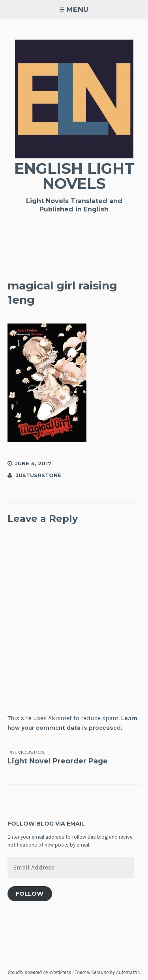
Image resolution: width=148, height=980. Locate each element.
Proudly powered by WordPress (39, 972)
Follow (30, 894)
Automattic (128, 972)
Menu (77, 10)
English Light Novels (74, 176)
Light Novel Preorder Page (74, 757)
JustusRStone (38, 475)
